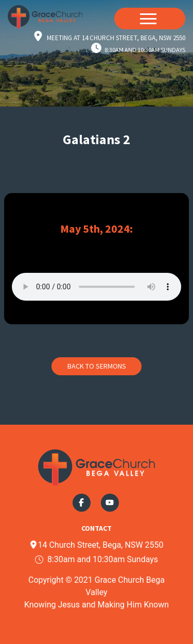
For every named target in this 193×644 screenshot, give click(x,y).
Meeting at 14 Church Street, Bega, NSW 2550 (116, 38)
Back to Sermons (97, 366)
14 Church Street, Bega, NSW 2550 (96, 545)
